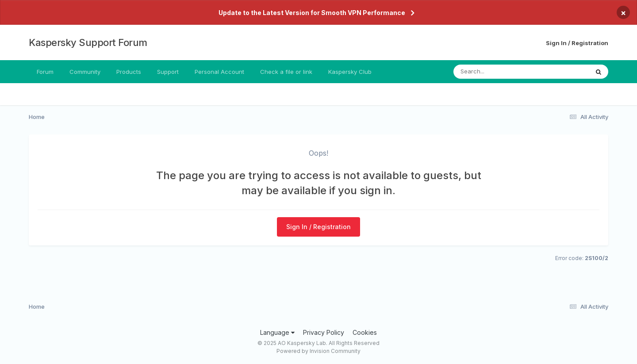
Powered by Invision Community (318, 351)
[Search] (497, 72)
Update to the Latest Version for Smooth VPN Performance (312, 13)
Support (168, 72)
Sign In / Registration (577, 43)
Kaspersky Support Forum (88, 42)
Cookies (365, 332)
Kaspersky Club (350, 72)
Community (85, 72)
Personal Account (219, 72)
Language (277, 332)
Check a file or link (286, 72)
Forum (45, 72)
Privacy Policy (324, 332)
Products (129, 72)
